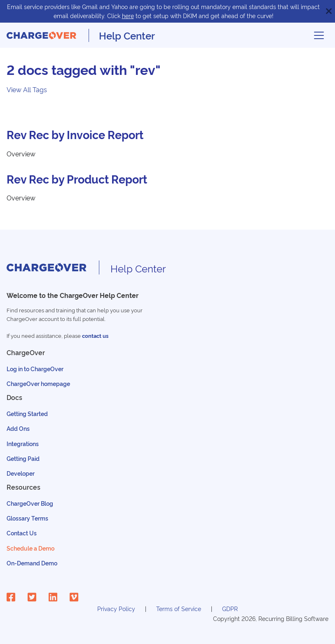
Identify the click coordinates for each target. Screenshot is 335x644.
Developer (21, 473)
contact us (95, 336)
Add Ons (18, 428)
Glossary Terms (27, 518)
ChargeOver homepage (38, 383)
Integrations (23, 443)
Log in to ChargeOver (35, 368)
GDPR (230, 608)
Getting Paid (23, 458)
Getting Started (27, 413)
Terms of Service (179, 608)
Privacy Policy (116, 608)
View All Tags (27, 89)
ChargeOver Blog (30, 503)
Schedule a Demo (30, 548)
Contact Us (22, 533)
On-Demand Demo (32, 563)
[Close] (329, 11)
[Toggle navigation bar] (319, 35)
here (128, 15)
